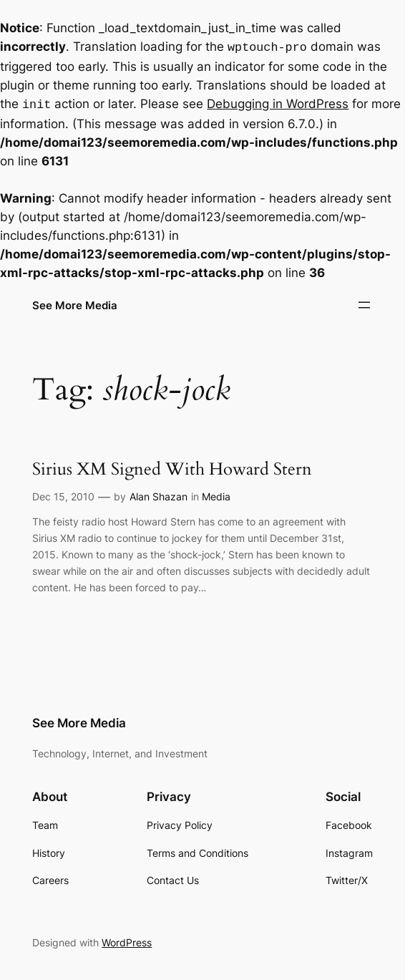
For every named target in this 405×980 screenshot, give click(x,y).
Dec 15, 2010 (63, 494)
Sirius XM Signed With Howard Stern (172, 467)
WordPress (127, 940)
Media (216, 494)
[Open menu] (364, 302)
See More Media (75, 302)
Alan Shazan (158, 494)
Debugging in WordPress (278, 102)
